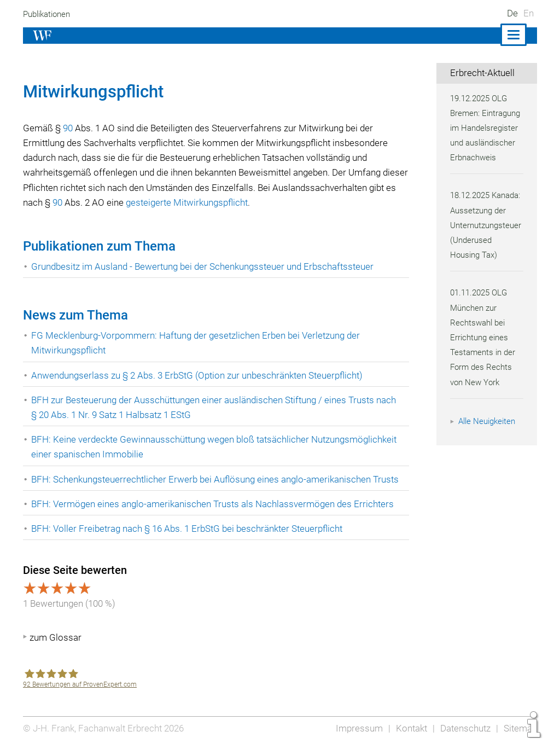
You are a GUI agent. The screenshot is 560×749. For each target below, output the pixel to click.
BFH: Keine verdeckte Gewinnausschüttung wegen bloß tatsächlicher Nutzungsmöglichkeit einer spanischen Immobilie (218, 447)
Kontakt (409, 728)
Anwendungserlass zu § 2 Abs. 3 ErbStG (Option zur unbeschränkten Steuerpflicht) (201, 375)
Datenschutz (464, 728)
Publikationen (48, 14)
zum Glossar (56, 637)
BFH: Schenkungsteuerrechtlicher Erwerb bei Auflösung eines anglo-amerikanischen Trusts (218, 479)
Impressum (356, 728)
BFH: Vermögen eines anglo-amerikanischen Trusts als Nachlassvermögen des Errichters (214, 504)
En (529, 13)
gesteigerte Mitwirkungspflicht (222, 202)
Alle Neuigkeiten (488, 436)
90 (69, 128)
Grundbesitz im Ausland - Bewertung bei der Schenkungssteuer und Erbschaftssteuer (206, 266)
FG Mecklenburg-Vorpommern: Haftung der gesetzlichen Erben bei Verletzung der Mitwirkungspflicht (199, 343)
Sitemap (520, 728)
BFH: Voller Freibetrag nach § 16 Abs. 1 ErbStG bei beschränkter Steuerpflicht (190, 529)
